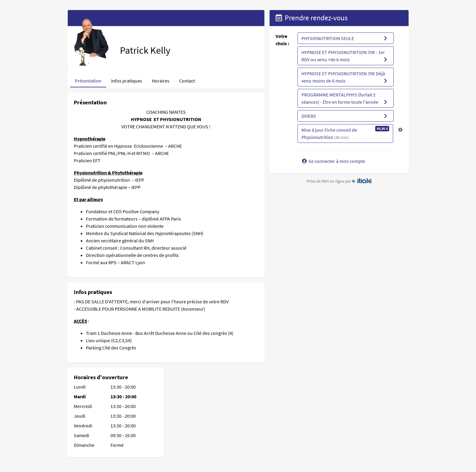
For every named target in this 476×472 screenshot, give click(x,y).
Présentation (88, 81)
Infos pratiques (127, 81)
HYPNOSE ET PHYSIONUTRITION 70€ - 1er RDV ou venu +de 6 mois (345, 56)
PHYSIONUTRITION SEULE (345, 38)
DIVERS (345, 116)
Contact (187, 81)
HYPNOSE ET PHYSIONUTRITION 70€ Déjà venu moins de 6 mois (345, 77)
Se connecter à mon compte (333, 161)
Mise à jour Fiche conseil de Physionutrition (345, 133)
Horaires (161, 81)
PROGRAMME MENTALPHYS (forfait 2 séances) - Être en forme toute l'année (345, 99)
